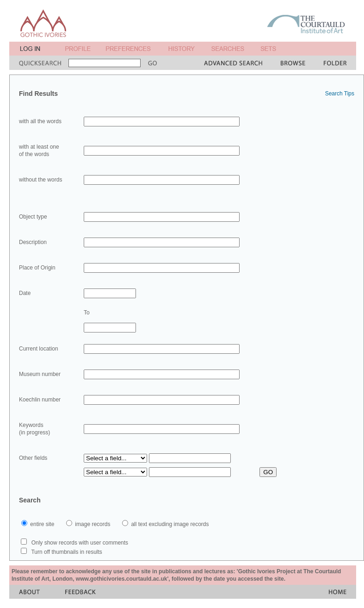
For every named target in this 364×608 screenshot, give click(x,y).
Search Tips (340, 94)
